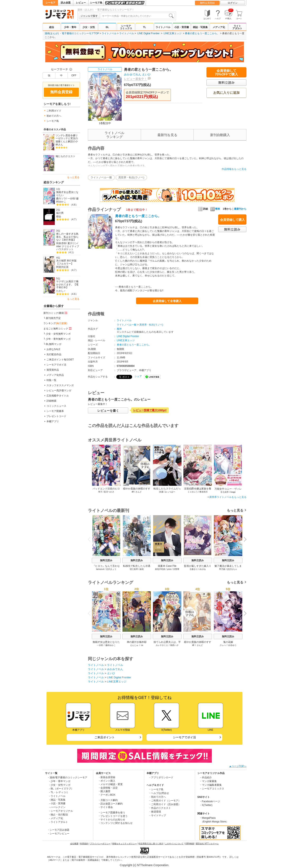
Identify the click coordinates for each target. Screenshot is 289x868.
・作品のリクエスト (160, 808)
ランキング (55, 323)
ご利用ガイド (54, 111)
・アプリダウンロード (161, 777)
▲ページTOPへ (238, 766)
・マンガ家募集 (208, 781)
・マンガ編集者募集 (211, 785)
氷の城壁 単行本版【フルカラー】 (66, 262)
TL (145, 27)
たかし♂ (61, 291)
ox (142, 645)
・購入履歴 (104, 791)
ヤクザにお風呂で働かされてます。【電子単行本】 (67, 284)
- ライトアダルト (59, 822)
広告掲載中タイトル (58, 396)
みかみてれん (133, 74)
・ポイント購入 (107, 781)
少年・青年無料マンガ (58, 339)
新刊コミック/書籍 (56, 313)
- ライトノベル (57, 796)
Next (244, 540)
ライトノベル (163, 27)
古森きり (194, 569)
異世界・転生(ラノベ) (131, 177)
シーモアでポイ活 (56, 365)
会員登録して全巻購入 (167, 301)
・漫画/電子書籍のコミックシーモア (67, 777)
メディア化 (219, 27)
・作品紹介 (206, 777)
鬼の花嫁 (228, 642)
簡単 (215, 209)
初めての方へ (54, 116)
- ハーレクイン (57, 807)
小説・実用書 (182, 27)
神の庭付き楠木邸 (137, 642)
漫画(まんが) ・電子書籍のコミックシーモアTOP (72, 33)
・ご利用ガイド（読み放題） (165, 804)
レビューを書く (108, 411)
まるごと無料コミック (58, 328)
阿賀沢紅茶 (62, 267)
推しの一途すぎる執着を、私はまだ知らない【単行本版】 (67, 237)
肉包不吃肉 (160, 569)
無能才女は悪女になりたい (67, 194)
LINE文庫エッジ (173, 33)
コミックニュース (56, 406)
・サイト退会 (105, 807)
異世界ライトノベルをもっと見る (228, 497)
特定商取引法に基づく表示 (151, 844)
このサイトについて (174, 844)
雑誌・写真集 (200, 27)
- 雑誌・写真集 (57, 800)
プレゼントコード (56, 416)
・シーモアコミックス (212, 789)
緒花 (142, 569)
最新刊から (240, 209)
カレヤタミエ (162, 645)
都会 (59, 216)
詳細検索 (51, 401)
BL (107, 27)
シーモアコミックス (126, 27)
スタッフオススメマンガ (60, 385)
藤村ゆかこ (111, 645)
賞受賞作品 (53, 370)
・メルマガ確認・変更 (110, 784)
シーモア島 (96, 3)
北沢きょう (111, 569)
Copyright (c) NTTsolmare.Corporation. (144, 865)
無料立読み (106, 560)
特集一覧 (51, 380)
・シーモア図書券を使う (112, 813)
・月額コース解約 (108, 800)
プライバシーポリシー (100, 844)
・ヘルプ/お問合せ (159, 793)
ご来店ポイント (105, 737)
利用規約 (84, 844)
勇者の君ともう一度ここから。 (202, 33)
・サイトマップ (157, 815)
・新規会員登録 (107, 777)
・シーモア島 (156, 789)
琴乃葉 (222, 569)
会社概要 (74, 844)
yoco (169, 569)
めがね (203, 569)
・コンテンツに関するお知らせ (115, 823)
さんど (200, 645)
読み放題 (66, 3)
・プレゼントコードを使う (113, 816)
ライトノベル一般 (101, 177)
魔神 (119, 329)
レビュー (81, 3)
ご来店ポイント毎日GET (60, 360)
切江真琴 (134, 569)
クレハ (223, 645)
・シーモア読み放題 (58, 830)
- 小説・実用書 (57, 803)
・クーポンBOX (107, 795)
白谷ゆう (232, 645)
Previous (91, 539)
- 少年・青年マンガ (60, 781)
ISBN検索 (190, 844)
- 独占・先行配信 (59, 815)
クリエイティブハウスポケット (68, 248)
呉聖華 (176, 569)
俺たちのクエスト (65, 156)
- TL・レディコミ (59, 792)
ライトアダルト (237, 27)
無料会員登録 (207, 3)
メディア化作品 (55, 375)
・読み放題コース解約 (110, 804)
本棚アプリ (53, 421)
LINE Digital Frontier (148, 33)
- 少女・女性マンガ (60, 785)
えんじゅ (134, 645)
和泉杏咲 (61, 243)
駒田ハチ (175, 645)
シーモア (50, 3)
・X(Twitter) (206, 805)
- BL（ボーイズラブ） (61, 789)
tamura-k (100, 569)
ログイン (233, 3)
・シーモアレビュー (58, 834)
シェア (138, 376)
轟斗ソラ (61, 199)
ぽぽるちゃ (232, 569)
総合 (52, 27)
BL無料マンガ (54, 344)
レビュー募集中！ (135, 79)
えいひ (146, 74)
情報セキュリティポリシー (125, 844)
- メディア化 (56, 818)
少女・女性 (89, 27)
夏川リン (72, 243)
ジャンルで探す (89, 16)
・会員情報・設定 (108, 788)
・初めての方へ (157, 797)
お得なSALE (53, 349)
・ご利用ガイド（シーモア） (165, 801)
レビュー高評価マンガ (59, 390)
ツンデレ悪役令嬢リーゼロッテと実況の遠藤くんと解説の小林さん (67, 140)
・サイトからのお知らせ (112, 820)
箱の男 (60, 213)
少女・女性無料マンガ (58, 334)
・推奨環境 (155, 812)
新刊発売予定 (53, 318)
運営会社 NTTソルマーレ (207, 844)
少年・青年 (70, 27)
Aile (58, 246)
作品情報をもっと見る (234, 169)
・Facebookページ (210, 801)
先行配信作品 (54, 354)
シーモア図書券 (55, 411)
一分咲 (71, 199)
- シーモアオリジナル (61, 811)
